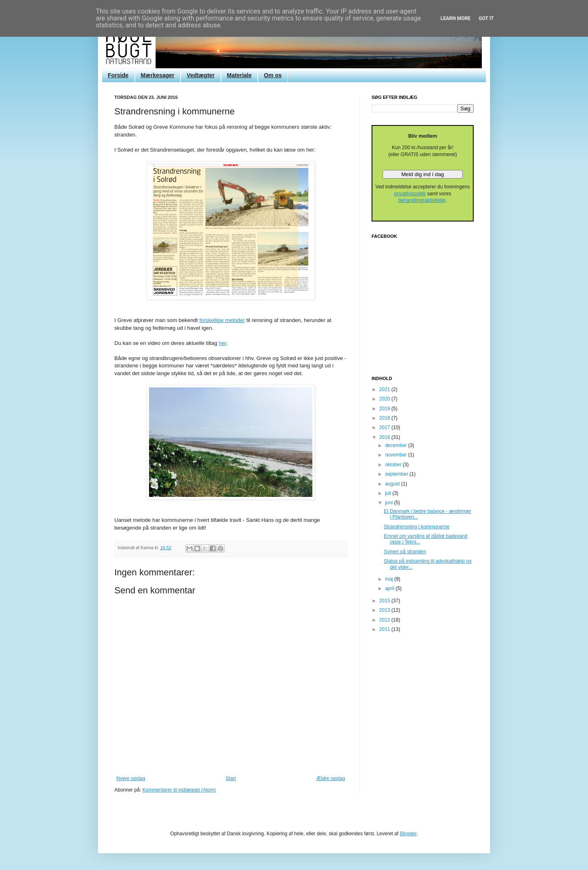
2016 (385, 437)
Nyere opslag (131, 778)
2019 (385, 409)
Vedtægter (200, 75)
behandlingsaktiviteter (422, 200)
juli (389, 493)
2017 (385, 427)
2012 (385, 620)
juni (390, 503)
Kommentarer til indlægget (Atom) (179, 790)
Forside (118, 75)
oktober (394, 465)
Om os (273, 75)
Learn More (456, 18)
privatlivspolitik (410, 194)
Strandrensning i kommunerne (417, 527)
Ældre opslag (331, 778)
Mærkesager (158, 75)
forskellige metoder (222, 320)
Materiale (239, 75)
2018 (385, 418)
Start (231, 778)
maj (390, 579)
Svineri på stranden (405, 552)
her (223, 343)
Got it (486, 18)
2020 (385, 399)
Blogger (408, 834)
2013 (385, 610)
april (390, 588)
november (397, 455)
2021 (385, 389)
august (393, 484)
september (397, 474)
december (397, 445)
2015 (385, 601)
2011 (385, 629)
